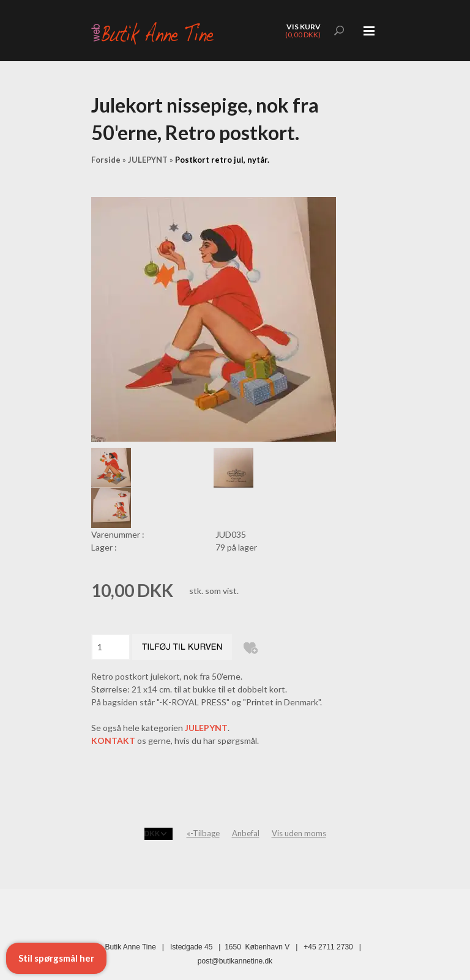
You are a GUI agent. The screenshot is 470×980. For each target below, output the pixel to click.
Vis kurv (304, 27)
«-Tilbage (203, 833)
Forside (106, 160)
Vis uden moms (299, 833)
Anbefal (246, 833)
